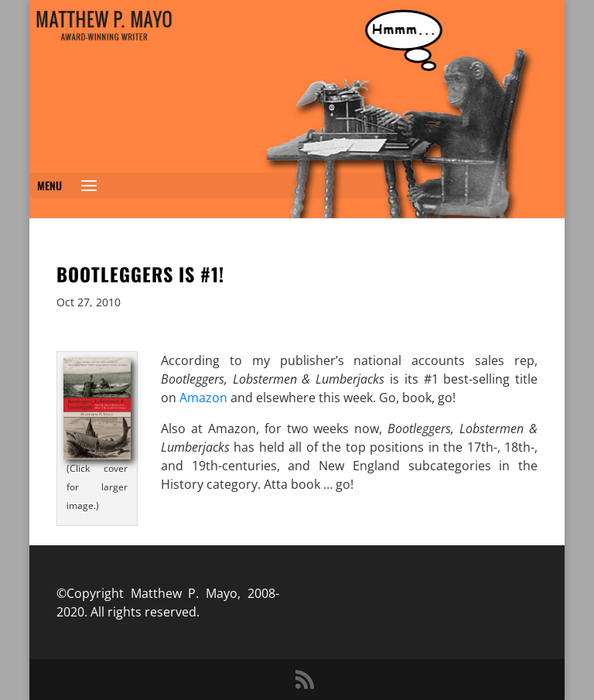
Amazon (203, 398)
